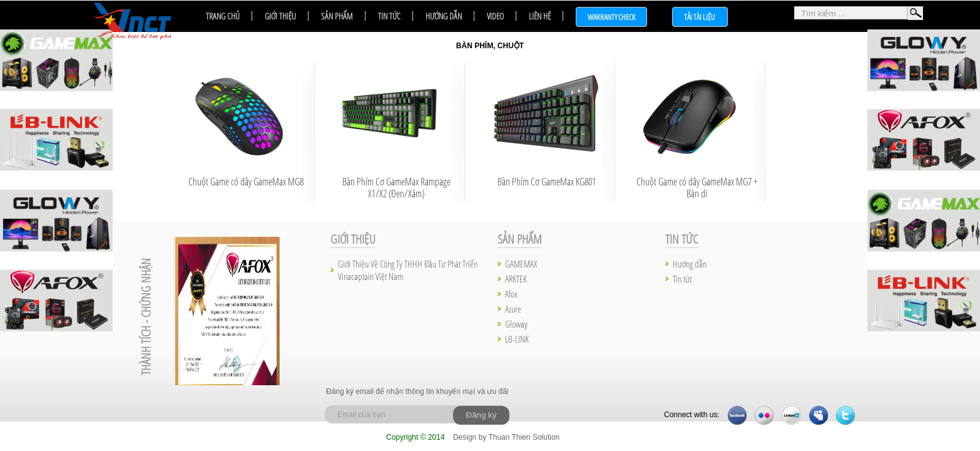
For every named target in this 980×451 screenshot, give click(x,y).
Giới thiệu (280, 16)
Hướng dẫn (444, 16)
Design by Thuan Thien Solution (506, 437)
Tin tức (389, 16)
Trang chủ (223, 16)
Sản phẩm (337, 16)
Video (495, 16)
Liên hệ (540, 16)
